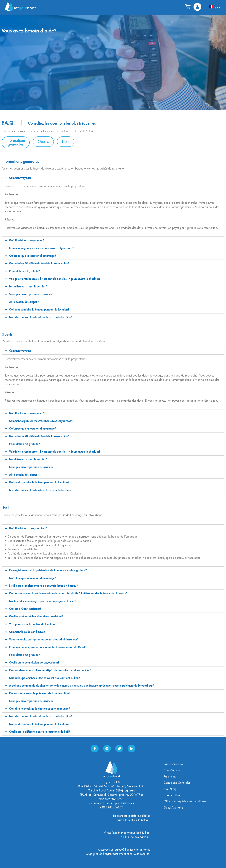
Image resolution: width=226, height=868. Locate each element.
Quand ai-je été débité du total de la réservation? (39, 263)
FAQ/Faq (170, 789)
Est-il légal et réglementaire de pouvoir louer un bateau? (43, 586)
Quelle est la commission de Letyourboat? (34, 663)
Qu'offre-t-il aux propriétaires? (28, 528)
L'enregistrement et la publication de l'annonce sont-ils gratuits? (48, 570)
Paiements (170, 777)
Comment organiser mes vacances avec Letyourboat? (41, 248)
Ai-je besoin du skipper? (24, 302)
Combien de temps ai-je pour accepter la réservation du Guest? (48, 647)
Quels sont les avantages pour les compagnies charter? (43, 601)
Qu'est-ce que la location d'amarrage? (33, 256)
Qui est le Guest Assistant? (25, 609)
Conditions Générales (177, 783)
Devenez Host (172, 795)
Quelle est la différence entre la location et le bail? (40, 732)
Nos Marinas (172, 770)
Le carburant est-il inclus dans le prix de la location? (41, 317)
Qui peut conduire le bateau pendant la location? (39, 310)
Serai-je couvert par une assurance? (31, 294)
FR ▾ (215, 7)
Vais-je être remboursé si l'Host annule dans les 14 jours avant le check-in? (55, 279)
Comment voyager (20, 178)
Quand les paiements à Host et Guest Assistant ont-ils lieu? (45, 678)
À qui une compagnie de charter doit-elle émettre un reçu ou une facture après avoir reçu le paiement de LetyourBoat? (82, 686)
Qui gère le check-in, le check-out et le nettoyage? (40, 709)
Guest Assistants (173, 808)
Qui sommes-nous (174, 764)
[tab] (113, 178)
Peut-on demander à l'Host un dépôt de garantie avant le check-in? (50, 670)
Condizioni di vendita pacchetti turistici (111, 803)
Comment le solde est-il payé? (27, 632)
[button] (16, 142)
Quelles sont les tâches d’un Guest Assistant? (36, 616)
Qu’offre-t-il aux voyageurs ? (27, 240)
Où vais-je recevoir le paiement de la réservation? (40, 693)
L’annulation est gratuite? (24, 271)
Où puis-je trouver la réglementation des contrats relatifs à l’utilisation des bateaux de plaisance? (68, 593)
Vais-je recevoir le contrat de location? (33, 624)
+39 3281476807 (111, 807)
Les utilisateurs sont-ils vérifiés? (28, 287)
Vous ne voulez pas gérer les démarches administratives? (44, 640)
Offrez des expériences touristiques (185, 801)
